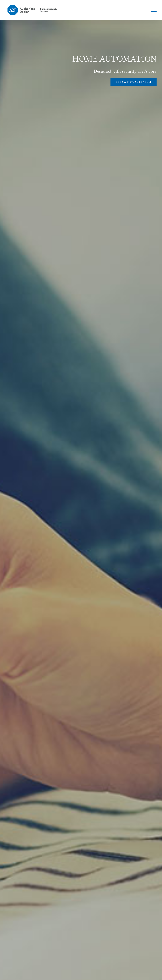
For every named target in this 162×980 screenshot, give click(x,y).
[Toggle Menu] (154, 11)
